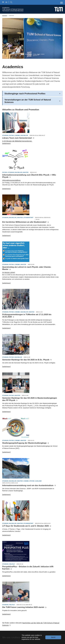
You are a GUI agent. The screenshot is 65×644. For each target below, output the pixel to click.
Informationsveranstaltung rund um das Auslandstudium (28, 485)
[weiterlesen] (6, 143)
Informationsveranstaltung (11, 180)
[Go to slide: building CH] (43, 54)
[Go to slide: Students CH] (31, 54)
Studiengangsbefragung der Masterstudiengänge (24, 443)
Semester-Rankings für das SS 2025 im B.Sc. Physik (26, 360)
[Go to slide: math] (35, 54)
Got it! (53, 637)
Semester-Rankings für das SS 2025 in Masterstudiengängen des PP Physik (30, 399)
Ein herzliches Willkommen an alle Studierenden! (24, 222)
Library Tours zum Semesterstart (17, 138)
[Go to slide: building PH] (39, 54)
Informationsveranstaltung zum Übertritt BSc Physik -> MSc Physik (29, 176)
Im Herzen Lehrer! (9, 272)
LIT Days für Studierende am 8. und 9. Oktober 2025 (25, 526)
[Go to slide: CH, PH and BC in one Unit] (22, 54)
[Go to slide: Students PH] (26, 54)
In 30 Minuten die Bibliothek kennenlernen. (17, 141)
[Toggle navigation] (61, 3)
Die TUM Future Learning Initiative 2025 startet (23, 607)
